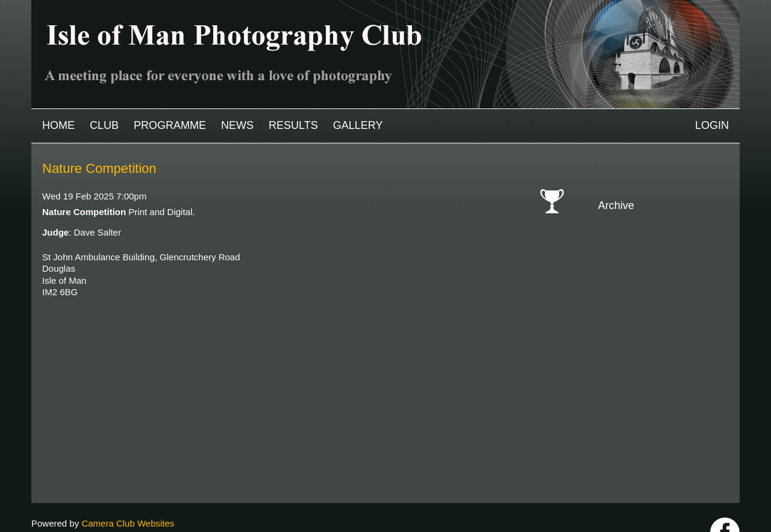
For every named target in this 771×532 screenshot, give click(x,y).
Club (104, 125)
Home (58, 125)
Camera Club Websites (128, 494)
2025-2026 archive (649, 227)
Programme (170, 125)
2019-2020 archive (649, 311)
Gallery (358, 125)
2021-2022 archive (649, 283)
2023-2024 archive (649, 255)
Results (293, 125)
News (237, 125)
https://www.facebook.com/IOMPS (725, 503)
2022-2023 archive (649, 269)
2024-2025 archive (649, 241)
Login (712, 125)
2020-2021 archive (649, 297)
